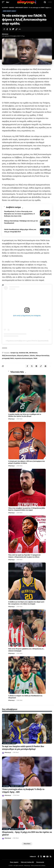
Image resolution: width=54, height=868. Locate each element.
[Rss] (51, 857)
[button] (4, 2)
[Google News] (47, 857)
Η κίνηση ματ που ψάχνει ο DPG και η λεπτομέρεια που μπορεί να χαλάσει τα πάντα (27, 462)
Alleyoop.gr (5, 34)
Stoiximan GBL (24, 353)
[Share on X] (10, 29)
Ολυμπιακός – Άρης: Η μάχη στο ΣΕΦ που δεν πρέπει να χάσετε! (27, 833)
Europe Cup (14, 353)
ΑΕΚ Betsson (33, 353)
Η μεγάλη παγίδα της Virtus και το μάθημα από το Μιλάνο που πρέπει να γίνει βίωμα (25, 415)
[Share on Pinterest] (36, 366)
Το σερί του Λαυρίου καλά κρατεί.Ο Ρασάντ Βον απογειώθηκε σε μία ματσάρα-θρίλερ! (23, 748)
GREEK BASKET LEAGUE (9, 11)
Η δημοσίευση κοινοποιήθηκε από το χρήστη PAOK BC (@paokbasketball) (27, 341)
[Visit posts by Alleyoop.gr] (3, 753)
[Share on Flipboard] (13, 29)
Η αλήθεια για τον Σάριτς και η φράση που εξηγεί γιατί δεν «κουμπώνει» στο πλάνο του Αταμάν (26, 603)
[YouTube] (44, 857)
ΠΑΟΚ (35, 358)
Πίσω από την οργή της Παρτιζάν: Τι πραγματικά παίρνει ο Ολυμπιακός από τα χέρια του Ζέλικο (24, 556)
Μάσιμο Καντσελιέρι (43, 355)
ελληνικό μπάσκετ (23, 355)
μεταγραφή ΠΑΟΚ (8, 358)
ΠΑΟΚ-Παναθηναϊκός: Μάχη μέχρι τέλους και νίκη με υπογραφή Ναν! (20, 230)
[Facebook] (38, 857)
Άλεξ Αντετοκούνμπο (9, 355)
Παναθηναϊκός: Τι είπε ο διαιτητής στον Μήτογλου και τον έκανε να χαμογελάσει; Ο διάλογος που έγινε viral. (19, 214)
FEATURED (6, 786)
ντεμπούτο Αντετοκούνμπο (24, 358)
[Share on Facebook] (7, 29)
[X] (41, 857)
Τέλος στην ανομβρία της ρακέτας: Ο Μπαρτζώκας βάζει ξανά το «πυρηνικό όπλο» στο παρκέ (27, 509)
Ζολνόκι (32, 355)
